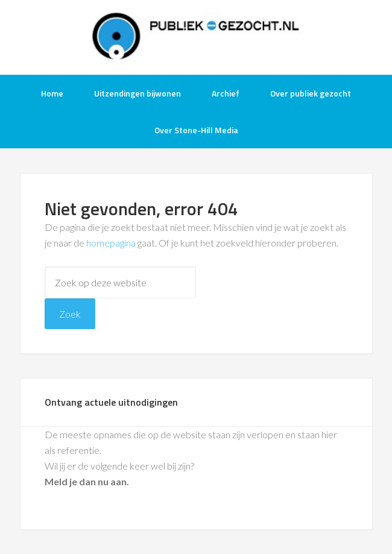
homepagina (111, 243)
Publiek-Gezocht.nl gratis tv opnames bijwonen (196, 36)
